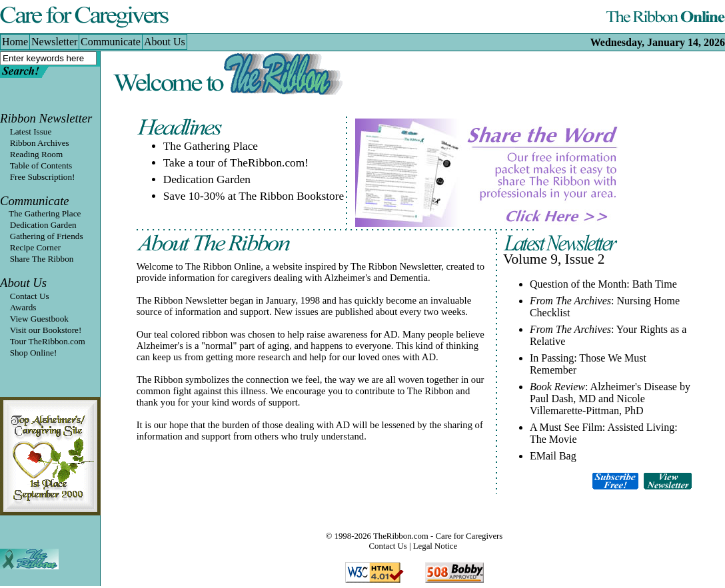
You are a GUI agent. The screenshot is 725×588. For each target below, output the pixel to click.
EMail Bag (553, 456)
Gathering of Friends (47, 236)
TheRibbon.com (401, 536)
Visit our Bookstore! (46, 330)
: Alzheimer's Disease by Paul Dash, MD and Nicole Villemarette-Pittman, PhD (610, 399)
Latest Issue (31, 132)
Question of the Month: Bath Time (603, 284)
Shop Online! (34, 353)
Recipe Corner (36, 247)
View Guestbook (39, 319)
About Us (23, 283)
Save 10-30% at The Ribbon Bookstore (254, 196)
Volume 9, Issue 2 (554, 259)
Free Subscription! (43, 177)
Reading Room (37, 154)
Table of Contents (41, 165)
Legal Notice (435, 546)
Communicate (35, 201)
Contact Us (30, 296)
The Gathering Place (40, 213)
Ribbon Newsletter (46, 118)
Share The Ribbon (42, 259)
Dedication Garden (43, 225)
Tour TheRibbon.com (48, 341)
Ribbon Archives (40, 143)
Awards (23, 307)
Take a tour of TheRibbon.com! (236, 163)
